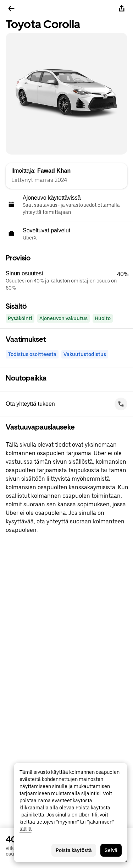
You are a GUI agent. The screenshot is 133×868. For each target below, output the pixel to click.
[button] (69, 281)
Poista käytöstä (74, 850)
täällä (25, 829)
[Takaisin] (11, 9)
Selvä (111, 850)
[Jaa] (122, 9)
